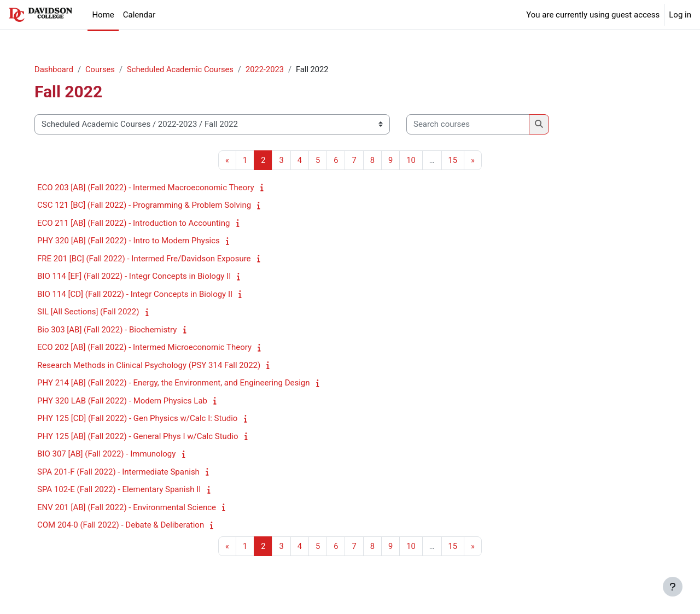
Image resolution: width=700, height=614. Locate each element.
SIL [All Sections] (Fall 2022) (92, 312)
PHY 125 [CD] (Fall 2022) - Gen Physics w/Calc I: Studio (142, 419)
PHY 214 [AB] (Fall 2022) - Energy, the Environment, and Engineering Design (178, 383)
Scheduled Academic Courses (187, 69)
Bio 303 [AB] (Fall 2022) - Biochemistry (111, 330)
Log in (680, 15)
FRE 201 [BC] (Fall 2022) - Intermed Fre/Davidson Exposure (148, 259)
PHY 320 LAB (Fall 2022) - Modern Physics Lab (127, 401)
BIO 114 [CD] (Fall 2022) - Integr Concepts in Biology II (139, 295)
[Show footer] (673, 587)
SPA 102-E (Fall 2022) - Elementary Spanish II (123, 490)
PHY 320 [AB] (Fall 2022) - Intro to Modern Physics (133, 241)
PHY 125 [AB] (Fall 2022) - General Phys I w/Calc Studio (142, 437)
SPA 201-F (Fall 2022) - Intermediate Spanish (123, 472)
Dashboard (59, 69)
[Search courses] (472, 125)
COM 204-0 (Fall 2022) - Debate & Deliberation (125, 525)
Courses (106, 69)
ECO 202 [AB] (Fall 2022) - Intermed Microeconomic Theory (149, 348)
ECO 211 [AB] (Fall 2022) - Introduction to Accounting (138, 224)
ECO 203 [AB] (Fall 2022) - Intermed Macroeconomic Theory (150, 188)
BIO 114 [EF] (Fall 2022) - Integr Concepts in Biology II (138, 277)
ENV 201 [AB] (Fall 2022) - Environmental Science (131, 508)
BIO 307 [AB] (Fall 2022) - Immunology (111, 454)
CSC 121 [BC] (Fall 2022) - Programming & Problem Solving (148, 206)
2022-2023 (273, 69)
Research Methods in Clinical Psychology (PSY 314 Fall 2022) (153, 366)
